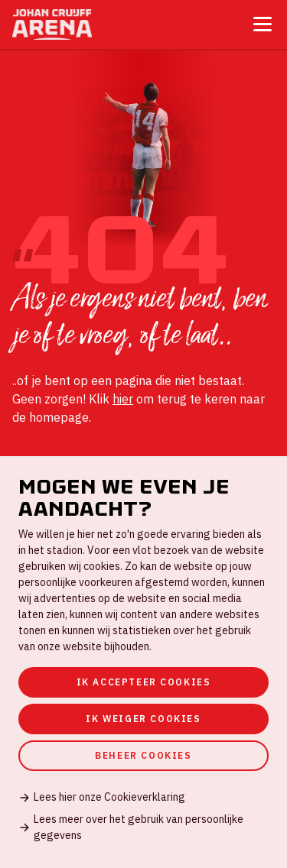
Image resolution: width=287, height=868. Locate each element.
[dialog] (143, 662)
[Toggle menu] (263, 24)
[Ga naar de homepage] (52, 24)
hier (123, 399)
